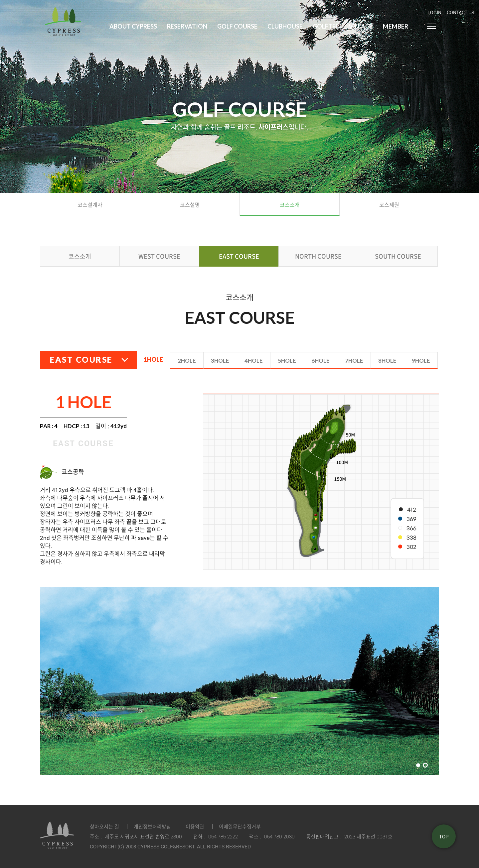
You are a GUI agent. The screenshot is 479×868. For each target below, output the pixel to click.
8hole (387, 361)
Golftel (326, 26)
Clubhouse (285, 26)
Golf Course (237, 26)
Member (396, 26)
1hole (153, 359)
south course (398, 256)
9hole (421, 361)
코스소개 (80, 256)
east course (239, 256)
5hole (287, 361)
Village (361, 26)
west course (159, 256)
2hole (187, 361)
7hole (354, 361)
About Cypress (133, 26)
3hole (220, 361)
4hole (254, 361)
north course (318, 256)
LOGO (63, 18)
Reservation (187, 26)
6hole (320, 361)
